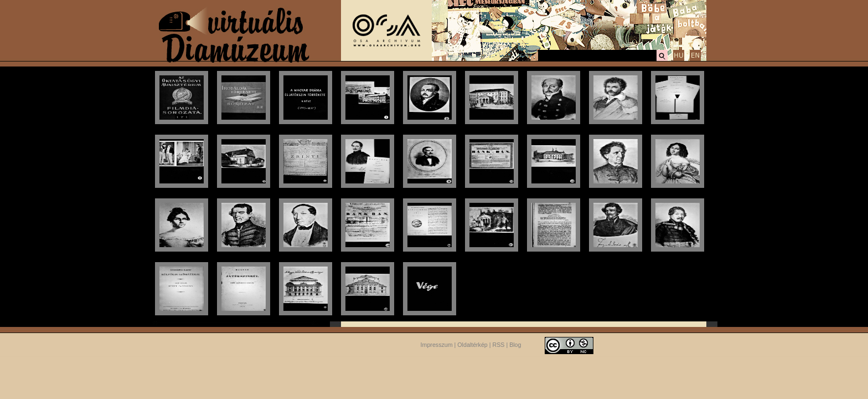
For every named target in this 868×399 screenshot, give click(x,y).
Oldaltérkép (472, 345)
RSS (499, 345)
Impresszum (437, 345)
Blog (515, 345)
